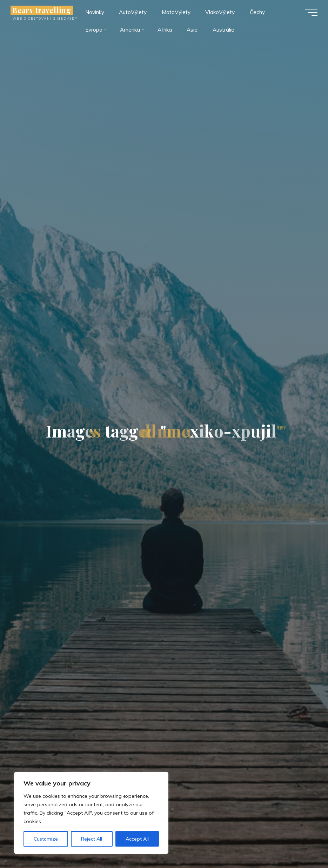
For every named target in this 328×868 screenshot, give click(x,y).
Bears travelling (42, 10)
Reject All (92, 839)
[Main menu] (311, 12)
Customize (46, 839)
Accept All (137, 839)
